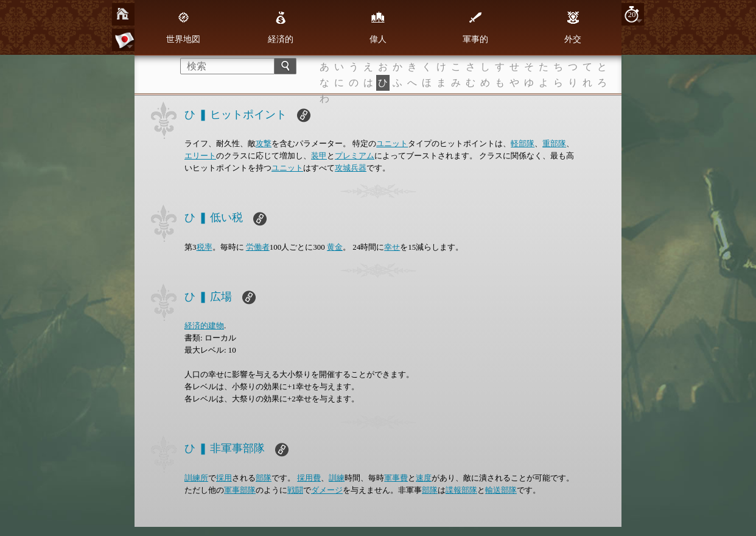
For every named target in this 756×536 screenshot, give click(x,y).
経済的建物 (204, 326)
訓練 (337, 478)
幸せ (392, 247)
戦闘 (295, 490)
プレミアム (355, 156)
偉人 (378, 27)
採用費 (309, 478)
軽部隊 (523, 143)
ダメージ (327, 490)
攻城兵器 (351, 168)
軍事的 (475, 27)
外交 (573, 27)
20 (632, 14)
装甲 (319, 156)
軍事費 (396, 478)
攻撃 (264, 143)
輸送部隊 (501, 490)
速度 (424, 478)
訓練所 (196, 478)
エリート (200, 156)
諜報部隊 (461, 490)
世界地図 (183, 27)
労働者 (258, 247)
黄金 (335, 247)
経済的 (281, 27)
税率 (205, 247)
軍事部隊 (240, 490)
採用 (224, 478)
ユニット (392, 143)
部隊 (264, 478)
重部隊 (554, 143)
